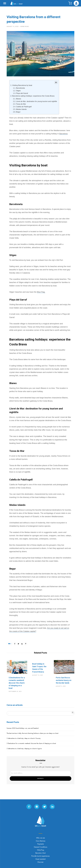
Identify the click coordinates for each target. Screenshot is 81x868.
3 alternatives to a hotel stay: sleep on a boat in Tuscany (24, 738)
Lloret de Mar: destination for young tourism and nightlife (37, 101)
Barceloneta (20, 88)
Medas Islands (21, 109)
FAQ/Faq (41, 850)
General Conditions (40, 847)
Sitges (18, 91)
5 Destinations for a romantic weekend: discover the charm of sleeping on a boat (17, 683)
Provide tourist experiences (40, 856)
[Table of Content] (56, 83)
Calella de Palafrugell (24, 107)
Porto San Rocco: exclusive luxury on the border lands (64, 680)
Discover (40, 862)
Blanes (19, 99)
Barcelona (63, 134)
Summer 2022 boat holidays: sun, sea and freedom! (23, 728)
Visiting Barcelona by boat (22, 85)
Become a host (40, 853)
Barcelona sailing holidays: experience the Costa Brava (33, 96)
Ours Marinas (41, 841)
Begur (18, 112)
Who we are (40, 838)
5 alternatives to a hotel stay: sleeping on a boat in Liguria (24, 749)
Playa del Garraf (22, 93)
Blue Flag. (41, 292)
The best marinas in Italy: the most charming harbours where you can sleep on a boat (32, 733)
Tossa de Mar (21, 104)
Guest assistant (40, 859)
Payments (41, 844)
